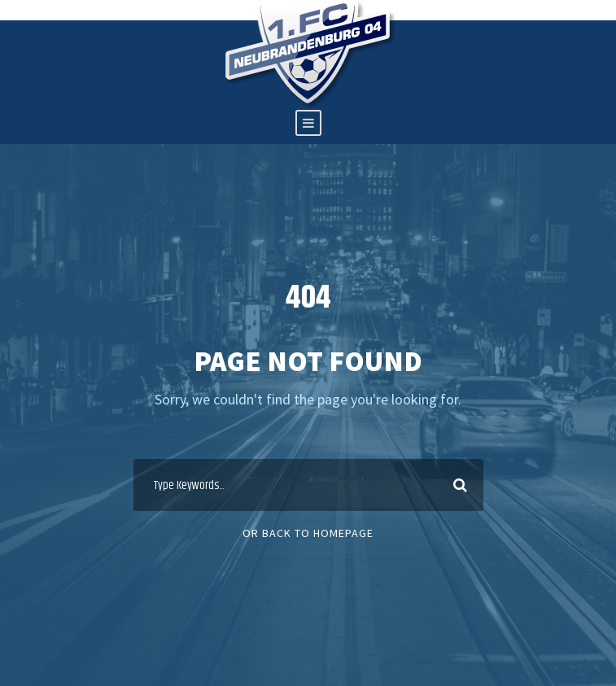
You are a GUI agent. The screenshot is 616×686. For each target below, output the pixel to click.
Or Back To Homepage (308, 533)
